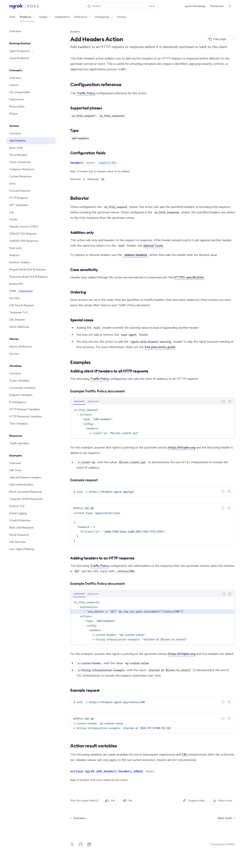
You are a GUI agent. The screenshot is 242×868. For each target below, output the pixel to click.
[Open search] (121, 6)
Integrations (63, 18)
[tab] (79, 401)
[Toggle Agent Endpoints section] (31, 51)
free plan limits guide (160, 347)
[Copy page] (217, 39)
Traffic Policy (86, 93)
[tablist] (145, 401)
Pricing (121, 18)
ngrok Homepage (195, 6)
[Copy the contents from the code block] (230, 401)
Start (12, 18)
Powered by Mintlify (223, 844)
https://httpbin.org (182, 448)
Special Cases (153, 246)
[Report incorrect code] (224, 401)
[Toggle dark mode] (230, 6)
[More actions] (232, 39)
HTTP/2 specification (189, 277)
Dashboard (217, 6)
